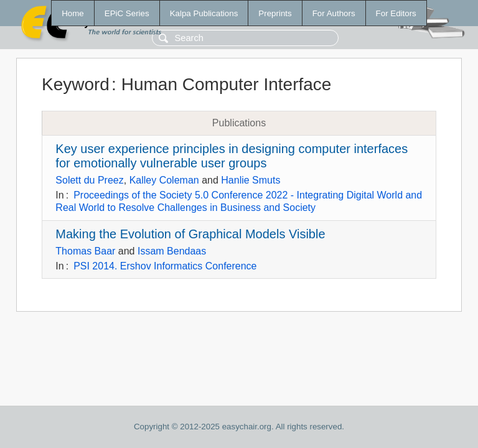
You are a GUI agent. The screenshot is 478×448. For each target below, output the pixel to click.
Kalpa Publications (204, 13)
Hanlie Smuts (251, 180)
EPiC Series (127, 13)
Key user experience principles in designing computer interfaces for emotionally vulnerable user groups (232, 156)
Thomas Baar (85, 251)
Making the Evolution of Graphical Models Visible (190, 234)
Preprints (275, 13)
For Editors (396, 13)
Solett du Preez (89, 180)
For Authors (334, 13)
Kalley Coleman (164, 180)
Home (73, 13)
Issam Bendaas (172, 251)
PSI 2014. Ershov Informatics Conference (165, 266)
